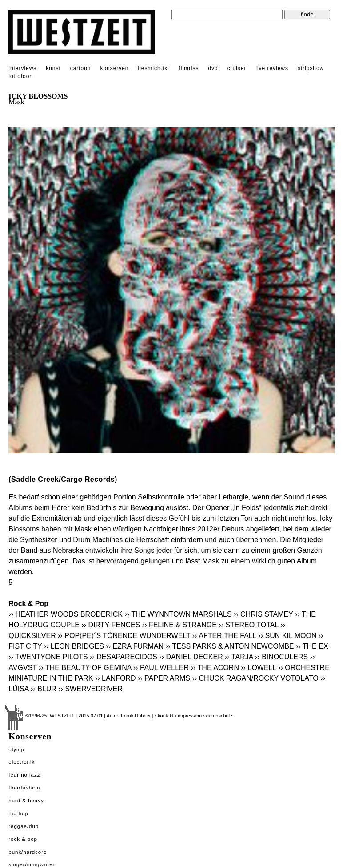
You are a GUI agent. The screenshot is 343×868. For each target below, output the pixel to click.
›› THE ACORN (215, 668)
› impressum (189, 716)
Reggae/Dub (24, 826)
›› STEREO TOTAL (249, 625)
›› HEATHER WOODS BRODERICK (66, 614)
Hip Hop (18, 813)
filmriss (189, 68)
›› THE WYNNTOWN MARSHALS (178, 614)
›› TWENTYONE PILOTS (48, 657)
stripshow (311, 68)
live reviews (272, 68)
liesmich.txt (154, 68)
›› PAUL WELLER (161, 668)
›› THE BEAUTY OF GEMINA (85, 668)
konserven (114, 68)
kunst (53, 68)
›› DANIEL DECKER (191, 657)
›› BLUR (44, 689)
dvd (213, 68)
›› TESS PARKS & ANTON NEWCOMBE (230, 646)
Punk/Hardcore (28, 852)
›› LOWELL (258, 668)
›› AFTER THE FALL (224, 636)
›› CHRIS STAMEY (263, 614)
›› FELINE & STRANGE (179, 625)
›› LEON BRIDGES (74, 646)
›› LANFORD (116, 678)
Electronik (22, 762)
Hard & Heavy (26, 801)
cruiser (237, 68)
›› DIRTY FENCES (111, 625)
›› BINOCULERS (281, 657)
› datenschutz (218, 716)
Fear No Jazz (24, 775)
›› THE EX (312, 646)
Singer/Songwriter (32, 864)
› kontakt (164, 716)
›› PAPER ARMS (164, 678)
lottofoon (21, 76)
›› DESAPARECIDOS (124, 657)
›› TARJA (239, 657)
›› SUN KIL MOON (287, 636)
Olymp (16, 749)
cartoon (81, 68)
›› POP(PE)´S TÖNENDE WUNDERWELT (124, 636)
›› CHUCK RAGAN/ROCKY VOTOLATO (255, 678)
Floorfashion (24, 788)
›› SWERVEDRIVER (90, 689)
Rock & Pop (23, 839)
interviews (22, 68)
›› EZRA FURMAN (135, 646)
